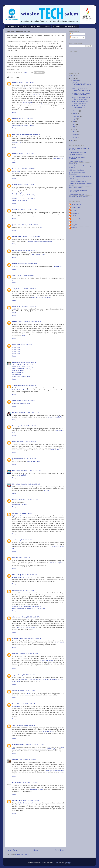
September (76, 116)
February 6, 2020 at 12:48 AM (27, 289)
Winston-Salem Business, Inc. (78, 194)
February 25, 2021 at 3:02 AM (32, 322)
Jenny (14, 275)
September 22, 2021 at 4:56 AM (26, 441)
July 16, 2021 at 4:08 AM (29, 401)
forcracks (15, 500)
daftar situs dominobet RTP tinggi (44, 749)
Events (47, 26)
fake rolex (39, 108)
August (75, 119)
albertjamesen (17, 617)
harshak (15, 169)
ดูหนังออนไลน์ (55, 450)
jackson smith (17, 225)
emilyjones (16, 760)
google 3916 (16, 353)
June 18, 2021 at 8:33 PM (25, 345)
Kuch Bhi (15, 412)
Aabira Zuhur (16, 401)
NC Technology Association (77, 179)
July (74, 121)
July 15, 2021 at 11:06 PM (28, 385)
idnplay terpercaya (18, 744)
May (74, 127)
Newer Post (12, 850)
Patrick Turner (75, 222)
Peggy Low (74, 225)
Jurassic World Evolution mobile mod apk (39, 241)
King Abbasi (16, 471)
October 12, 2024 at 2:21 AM (32, 638)
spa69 (14, 540)
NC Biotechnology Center (77, 170)
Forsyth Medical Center (76, 161)
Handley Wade (17, 236)
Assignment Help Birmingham (54, 770)
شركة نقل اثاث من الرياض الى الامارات (24, 198)
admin (14, 345)
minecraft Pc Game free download (22, 365)
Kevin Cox (74, 216)
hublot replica (28, 87)
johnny (14, 459)
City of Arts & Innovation (76, 155)
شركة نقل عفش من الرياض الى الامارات (24, 195)
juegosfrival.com (29, 125)
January (75, 137)
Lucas (14, 704)
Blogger (69, 863)
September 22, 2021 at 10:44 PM (31, 471)
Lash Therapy (17, 575)
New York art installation (56, 562)
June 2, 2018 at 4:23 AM (26, 153)
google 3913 (16, 348)
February (76, 135)
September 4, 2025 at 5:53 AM (26, 725)
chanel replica (35, 95)
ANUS (14, 441)
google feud (17, 172)
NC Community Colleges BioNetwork (80, 177)
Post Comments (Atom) (22, 854)
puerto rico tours (48, 732)
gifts (41, 228)
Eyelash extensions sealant (21, 578)
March (75, 132)
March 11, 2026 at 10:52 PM (31, 800)
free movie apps (58, 266)
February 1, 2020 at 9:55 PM (29, 264)
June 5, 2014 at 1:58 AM (26, 82)
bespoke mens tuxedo (36, 789)
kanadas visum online (34, 462)
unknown (15, 654)
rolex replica (44, 104)
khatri (14, 426)
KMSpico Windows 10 (19, 373)
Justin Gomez (75, 213)
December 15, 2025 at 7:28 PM (34, 744)
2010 (73, 141)
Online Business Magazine (21, 390)
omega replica (27, 102)
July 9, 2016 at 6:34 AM (26, 119)
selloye (15, 690)
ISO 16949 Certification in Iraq (21, 404)
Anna (14, 513)
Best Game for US (18, 134)
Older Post (60, 850)
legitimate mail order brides (20, 516)
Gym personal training (47, 660)
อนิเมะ (24, 336)
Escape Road (16, 707)
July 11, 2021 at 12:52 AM (28, 362)
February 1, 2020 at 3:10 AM (29, 250)
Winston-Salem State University (78, 197)
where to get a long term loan (31, 216)
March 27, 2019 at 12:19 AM (26, 169)
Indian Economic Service (26, 803)
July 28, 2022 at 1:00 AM (23, 557)
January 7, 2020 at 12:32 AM (29, 209)
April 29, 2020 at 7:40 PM (29, 306)
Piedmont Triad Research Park (78, 181)
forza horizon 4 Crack (39, 255)
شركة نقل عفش (17, 193)
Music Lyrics (16, 306)
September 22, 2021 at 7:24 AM (27, 459)
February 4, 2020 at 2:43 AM (25, 275)
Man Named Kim (76, 219)
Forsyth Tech (73, 164)
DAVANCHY (16, 783)
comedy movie (17, 374)
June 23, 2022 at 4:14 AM (24, 513)
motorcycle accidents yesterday (25, 627)
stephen (15, 675)
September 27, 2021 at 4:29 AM (30, 484)
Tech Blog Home (13, 26)
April (74, 129)
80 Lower (47, 491)
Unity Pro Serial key (18, 371)
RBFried (56, 863)
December (76, 81)
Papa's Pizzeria (59, 643)
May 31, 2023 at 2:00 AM (29, 575)
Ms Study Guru (17, 800)
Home (36, 850)
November (76, 111)
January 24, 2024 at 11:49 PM (31, 617)
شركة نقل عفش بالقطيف (20, 200)
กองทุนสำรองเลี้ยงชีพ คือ (54, 417)
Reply (14, 113)
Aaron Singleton (76, 204)
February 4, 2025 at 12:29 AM (26, 690)
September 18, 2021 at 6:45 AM (26, 426)
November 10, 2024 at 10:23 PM (29, 654)
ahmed (14, 184)
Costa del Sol (16, 143)
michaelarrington (18, 638)
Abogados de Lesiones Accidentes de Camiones (27, 606)
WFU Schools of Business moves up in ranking (80, 102)
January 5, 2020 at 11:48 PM (26, 184)
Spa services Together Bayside (22, 376)
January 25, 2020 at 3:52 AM (31, 225)
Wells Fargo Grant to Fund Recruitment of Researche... (81, 90)
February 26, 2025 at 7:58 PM (26, 704)
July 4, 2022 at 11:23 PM (24, 540)
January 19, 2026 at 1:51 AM (28, 760)
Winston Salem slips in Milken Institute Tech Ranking (81, 94)
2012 (73, 76)
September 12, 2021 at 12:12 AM (29, 412)
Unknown (15, 82)
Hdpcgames (16, 362)
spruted (29, 693)
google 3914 (16, 350)
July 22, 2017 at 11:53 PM (32, 134)
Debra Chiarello (76, 207)
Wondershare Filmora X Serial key (23, 367)
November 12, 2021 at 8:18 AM (28, 500)
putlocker (15, 280)
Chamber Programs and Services (65, 26)
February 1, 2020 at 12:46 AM (31, 236)
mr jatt (14, 309)
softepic (15, 289)
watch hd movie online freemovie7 (41, 297)
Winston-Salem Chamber (32, 26)
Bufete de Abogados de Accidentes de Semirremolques (29, 608)
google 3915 (16, 351)
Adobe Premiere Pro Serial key (22, 369)
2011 (73, 78)
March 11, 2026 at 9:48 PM (29, 783)
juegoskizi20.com (17, 125)
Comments (74, 37)
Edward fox (16, 209)
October (75, 113)
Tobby (14, 725)
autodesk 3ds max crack (20, 504)
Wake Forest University (76, 188)
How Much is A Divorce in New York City (32, 680)
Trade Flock (16, 385)
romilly (14, 590)
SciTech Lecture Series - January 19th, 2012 (80, 107)
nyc (13, 557)
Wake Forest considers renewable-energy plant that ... (81, 85)
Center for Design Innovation (77, 152)
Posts (73, 34)
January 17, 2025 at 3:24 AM (27, 675)
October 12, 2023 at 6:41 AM (26, 590)
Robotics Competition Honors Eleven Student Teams (81, 98)
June (74, 124)
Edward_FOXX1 (17, 322)
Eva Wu (73, 210)
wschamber (74, 228)
